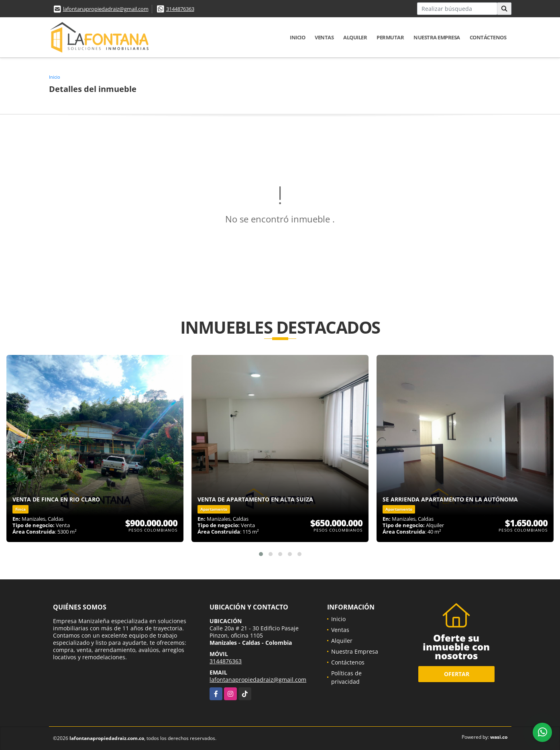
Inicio (297, 37)
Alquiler (355, 37)
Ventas (324, 37)
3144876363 (180, 9)
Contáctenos (488, 37)
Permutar (390, 37)
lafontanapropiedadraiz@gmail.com (106, 9)
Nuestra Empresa (437, 37)
